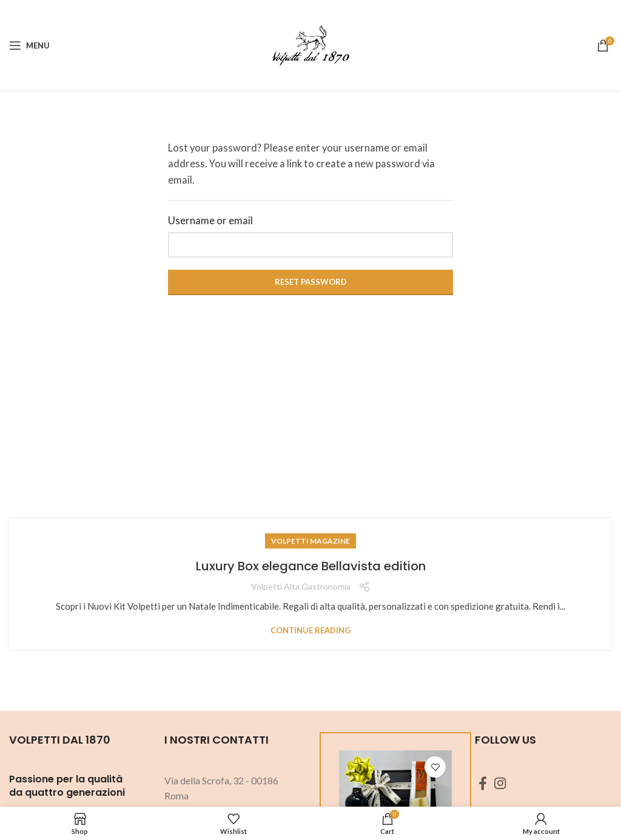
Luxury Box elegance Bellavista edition (311, 566)
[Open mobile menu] (29, 45)
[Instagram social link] (500, 783)
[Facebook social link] (483, 783)
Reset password (311, 282)
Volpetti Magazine (310, 541)
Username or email (210, 221)
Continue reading (310, 631)
